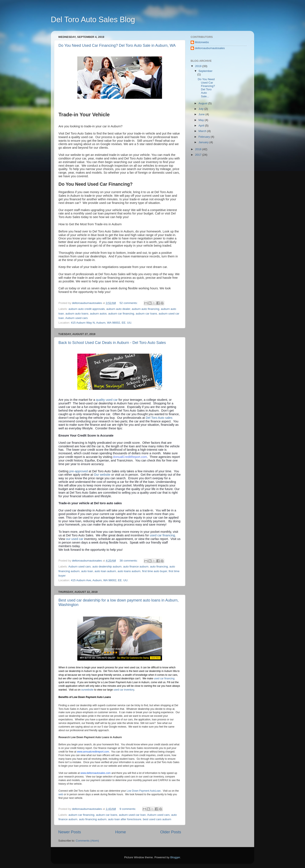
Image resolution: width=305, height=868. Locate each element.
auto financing (159, 567)
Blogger (175, 857)
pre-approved (78, 471)
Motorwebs (202, 42)
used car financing (162, 535)
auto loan (87, 571)
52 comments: (129, 303)
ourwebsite (87, 690)
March (203, 131)
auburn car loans (146, 314)
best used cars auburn (157, 819)
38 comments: (129, 561)
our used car (75, 539)
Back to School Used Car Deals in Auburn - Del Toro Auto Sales (112, 343)
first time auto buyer (155, 571)
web (61, 794)
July (201, 109)
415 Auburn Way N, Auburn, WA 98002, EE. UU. (102, 323)
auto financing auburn (93, 819)
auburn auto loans (77, 314)
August (203, 103)
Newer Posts (70, 832)
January (204, 142)
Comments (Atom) (87, 841)
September (205, 71)
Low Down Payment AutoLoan (144, 791)
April (202, 126)
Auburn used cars (76, 318)
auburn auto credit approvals (87, 309)
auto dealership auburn (107, 567)
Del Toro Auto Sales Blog (93, 20)
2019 (199, 66)
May (202, 120)
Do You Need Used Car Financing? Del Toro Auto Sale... (206, 88)
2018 (199, 149)
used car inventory (124, 690)
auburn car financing (121, 314)
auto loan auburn (105, 571)
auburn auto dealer (118, 309)
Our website (102, 475)
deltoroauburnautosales (210, 48)
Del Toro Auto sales (159, 418)
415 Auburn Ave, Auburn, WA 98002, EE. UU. (100, 580)
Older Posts (171, 832)
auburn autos (98, 314)
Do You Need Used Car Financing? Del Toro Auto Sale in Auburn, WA (117, 45)
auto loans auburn (129, 571)
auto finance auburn (136, 567)
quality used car (107, 400)
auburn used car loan (132, 815)
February (205, 137)
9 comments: (128, 809)
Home (121, 832)
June (202, 114)
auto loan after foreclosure (125, 819)
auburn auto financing (146, 309)
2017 (199, 155)
